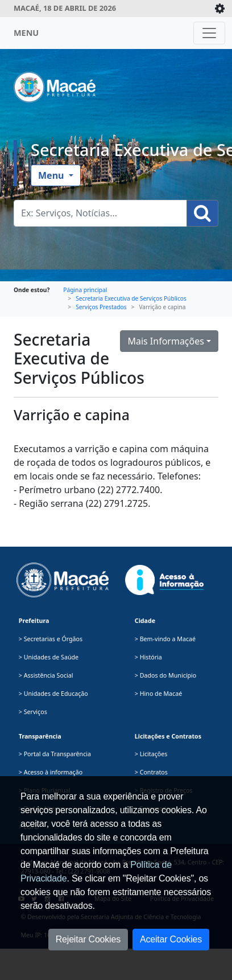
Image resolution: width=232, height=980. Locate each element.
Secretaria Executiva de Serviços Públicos (131, 298)
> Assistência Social (46, 675)
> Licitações (151, 754)
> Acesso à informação (51, 772)
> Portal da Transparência (55, 754)
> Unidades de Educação (53, 694)
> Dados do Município (165, 675)
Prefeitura (34, 621)
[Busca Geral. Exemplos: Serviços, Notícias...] (100, 213)
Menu (52, 175)
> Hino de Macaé (158, 694)
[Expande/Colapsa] (220, 9)
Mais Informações (166, 341)
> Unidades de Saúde (49, 657)
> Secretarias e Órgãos (51, 639)
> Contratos (151, 772)
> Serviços (33, 712)
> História (148, 657)
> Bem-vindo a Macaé (165, 639)
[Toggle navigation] (209, 33)
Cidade (145, 621)
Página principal (85, 290)
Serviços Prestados (101, 307)
